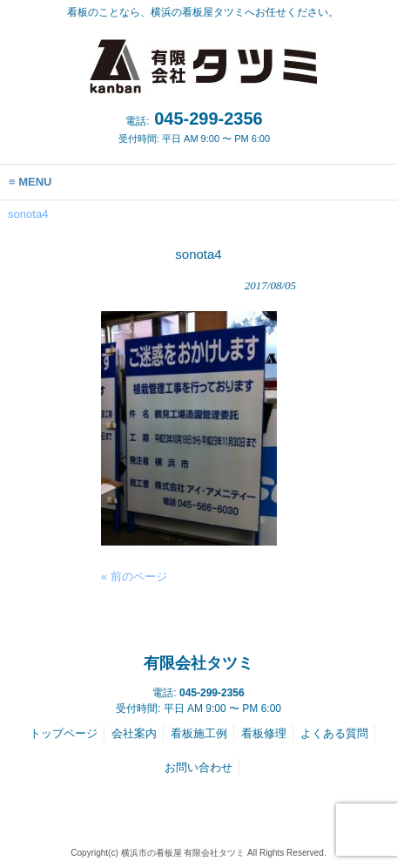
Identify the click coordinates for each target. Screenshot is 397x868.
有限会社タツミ (198, 663)
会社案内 (134, 733)
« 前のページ (134, 576)
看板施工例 (199, 733)
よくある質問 (334, 733)
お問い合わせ (198, 767)
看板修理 (264, 733)
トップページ (64, 733)
